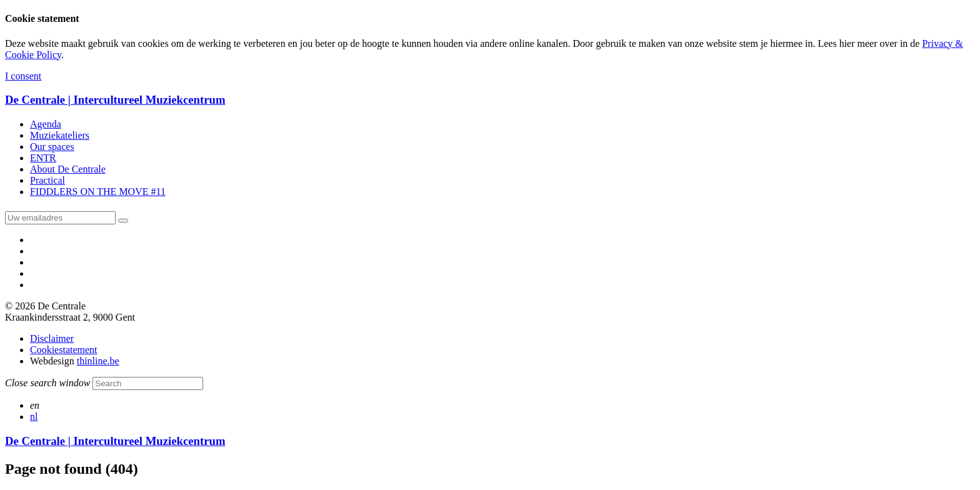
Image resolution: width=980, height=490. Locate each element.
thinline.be (98, 361)
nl (34, 417)
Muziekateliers (60, 135)
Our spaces (52, 147)
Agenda (46, 124)
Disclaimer (52, 338)
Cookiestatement (64, 350)
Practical (47, 180)
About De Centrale (68, 169)
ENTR (43, 158)
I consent (23, 76)
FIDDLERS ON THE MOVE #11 (98, 192)
